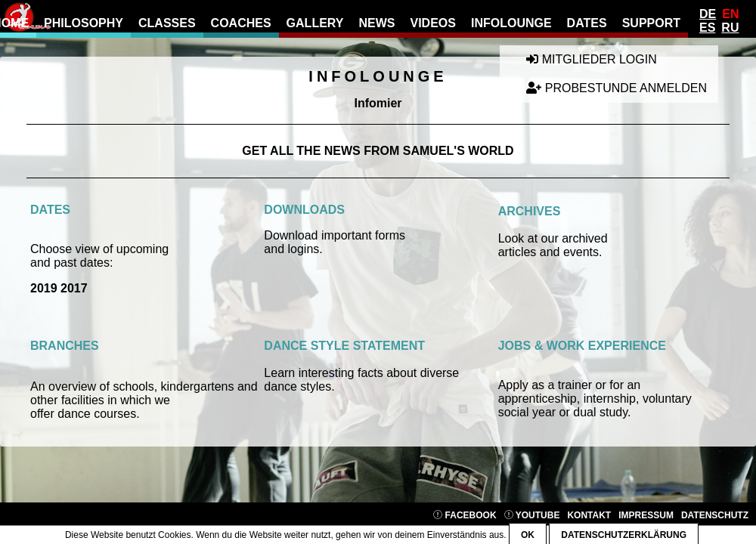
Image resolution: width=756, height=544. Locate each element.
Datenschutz (715, 515)
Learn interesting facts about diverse (361, 373)
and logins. (293, 249)
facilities (83, 400)
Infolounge (511, 23)
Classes (167, 23)
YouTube (532, 515)
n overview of (74, 386)
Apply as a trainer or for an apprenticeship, (570, 392)
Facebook (465, 515)
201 (69, 288)
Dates (587, 23)
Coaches (241, 23)
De (708, 14)
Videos (432, 23)
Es (707, 28)
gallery (315, 23)
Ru (730, 28)
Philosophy (84, 23)
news (376, 23)
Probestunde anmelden (617, 88)
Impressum (646, 515)
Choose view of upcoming (99, 249)
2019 (44, 288)
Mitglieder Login (591, 59)
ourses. (119, 414)
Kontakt (589, 515)
